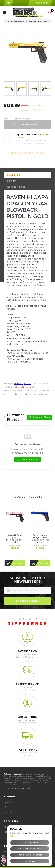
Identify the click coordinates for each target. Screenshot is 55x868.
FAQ (6, 807)
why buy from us (16, 187)
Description (14, 175)
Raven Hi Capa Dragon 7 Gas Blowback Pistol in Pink (15, 539)
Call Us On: (8, 788)
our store (40, 3)
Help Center (10, 802)
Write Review (39, 110)
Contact (8, 812)
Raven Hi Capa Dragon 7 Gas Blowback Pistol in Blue (40, 539)
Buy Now (18, 563)
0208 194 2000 (22, 788)
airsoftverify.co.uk (22, 384)
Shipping (12, 181)
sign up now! (27, 387)
